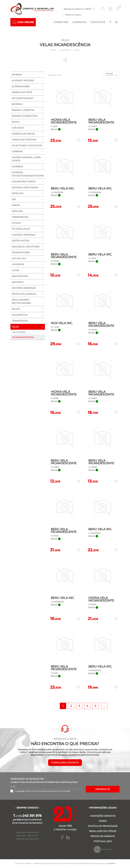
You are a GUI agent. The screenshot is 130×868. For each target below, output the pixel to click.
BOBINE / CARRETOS (23, 110)
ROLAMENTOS (19, 315)
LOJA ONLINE (23, 22)
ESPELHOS (18, 194)
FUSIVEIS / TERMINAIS (23, 235)
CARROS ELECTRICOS (23, 134)
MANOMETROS (20, 276)
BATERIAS (17, 104)
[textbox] (79, 9)
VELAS (77, 50)
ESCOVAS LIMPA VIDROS (25, 188)
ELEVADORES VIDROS (24, 182)
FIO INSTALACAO (21, 229)
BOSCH (16, 122)
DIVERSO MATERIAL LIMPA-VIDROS (27, 159)
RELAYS (16, 309)
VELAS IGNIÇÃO (19, 332)
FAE (14, 199)
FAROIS (16, 205)
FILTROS (16, 223)
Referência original (73, 15)
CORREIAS (17, 152)
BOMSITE (112, 864)
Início (53, 50)
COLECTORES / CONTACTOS (27, 146)
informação (21, 791)
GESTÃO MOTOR (21, 241)
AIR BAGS (17, 75)
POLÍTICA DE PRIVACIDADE (103, 826)
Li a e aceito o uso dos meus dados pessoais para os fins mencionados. (42, 791)
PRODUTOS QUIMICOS (24, 294)
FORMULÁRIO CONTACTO (65, 763)
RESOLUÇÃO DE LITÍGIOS (103, 831)
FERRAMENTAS (20, 217)
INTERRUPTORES (21, 253)
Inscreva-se (103, 789)
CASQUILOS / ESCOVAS (24, 140)
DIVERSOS (17, 167)
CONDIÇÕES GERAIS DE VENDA (103, 819)
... (104, 706)
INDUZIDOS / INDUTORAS (26, 247)
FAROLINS (17, 211)
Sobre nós (61, 22)
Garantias (79, 22)
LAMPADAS (18, 265)
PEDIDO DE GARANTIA (103, 836)
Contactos (98, 22)
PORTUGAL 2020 (103, 841)
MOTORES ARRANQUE (24, 288)
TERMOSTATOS (20, 321)
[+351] (27, 816)
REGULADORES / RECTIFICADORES (21, 302)
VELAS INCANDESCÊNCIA (23, 337)
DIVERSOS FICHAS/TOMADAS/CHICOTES (28, 174)
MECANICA (18, 282)
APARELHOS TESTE (22, 93)
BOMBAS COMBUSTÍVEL (25, 116)
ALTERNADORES (21, 87)
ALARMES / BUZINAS (23, 81)
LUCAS (15, 270)
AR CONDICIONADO (23, 98)
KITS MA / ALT (19, 259)
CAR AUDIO (18, 128)
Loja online (65, 50)
